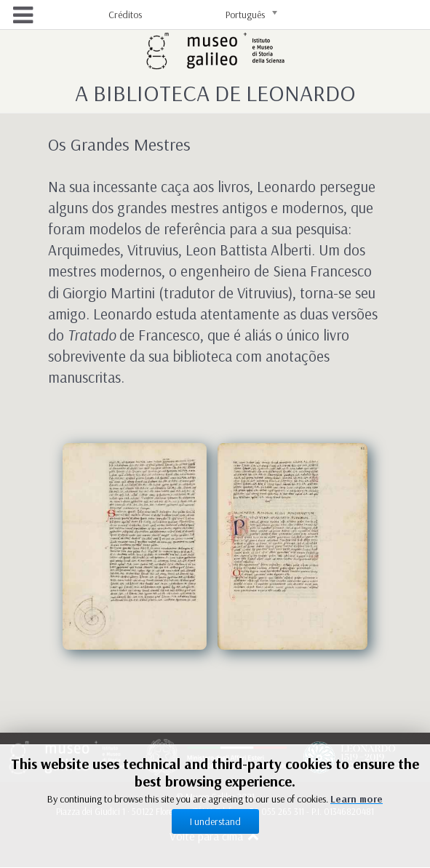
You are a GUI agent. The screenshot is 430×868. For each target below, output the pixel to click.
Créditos (125, 15)
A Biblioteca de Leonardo (215, 92)
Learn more (357, 799)
